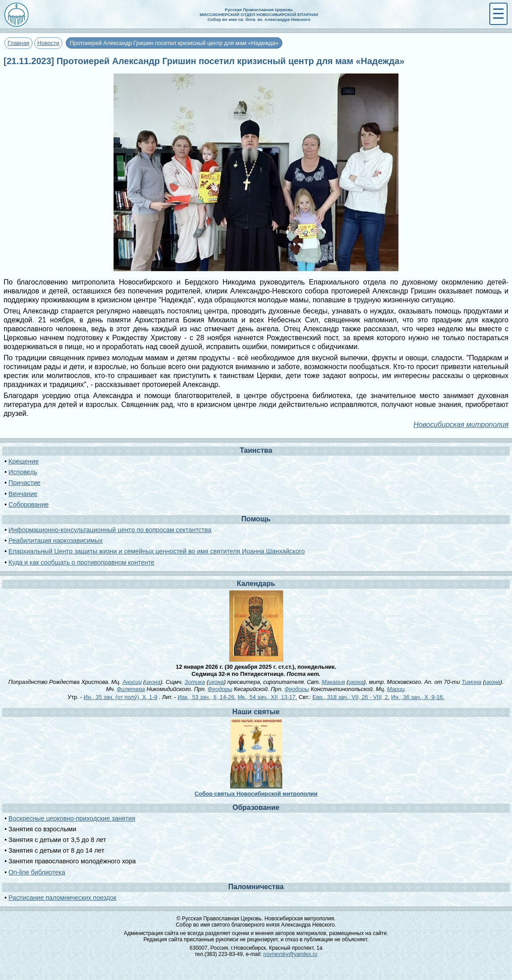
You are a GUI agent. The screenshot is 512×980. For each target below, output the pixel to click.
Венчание (23, 494)
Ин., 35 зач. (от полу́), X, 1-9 (120, 697)
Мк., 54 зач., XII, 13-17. (267, 697)
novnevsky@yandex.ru (290, 954)
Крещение (24, 461)
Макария (333, 682)
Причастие (24, 483)
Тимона (472, 682)
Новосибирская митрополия (461, 425)
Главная (18, 43)
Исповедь (23, 472)
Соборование (28, 504)
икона (153, 682)
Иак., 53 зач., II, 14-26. (207, 697)
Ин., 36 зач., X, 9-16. (418, 697)
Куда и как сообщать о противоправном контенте (81, 562)
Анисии (132, 682)
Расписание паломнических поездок (62, 898)
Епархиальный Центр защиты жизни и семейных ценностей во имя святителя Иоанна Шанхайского (156, 551)
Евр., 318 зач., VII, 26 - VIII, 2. (351, 697)
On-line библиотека (37, 872)
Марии (396, 689)
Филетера (131, 689)
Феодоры (220, 689)
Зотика (195, 682)
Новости (49, 43)
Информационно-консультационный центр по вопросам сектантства (110, 530)
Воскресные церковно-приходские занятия (72, 818)
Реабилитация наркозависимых (55, 541)
